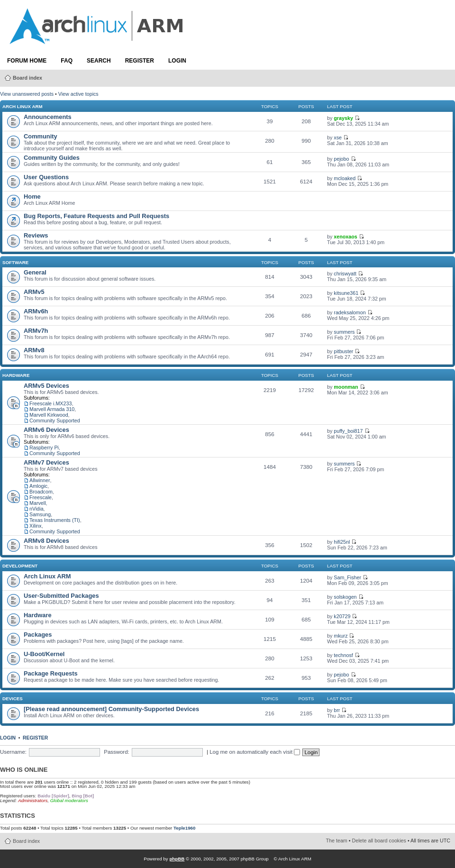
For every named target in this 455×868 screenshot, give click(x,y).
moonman (346, 387)
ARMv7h (36, 331)
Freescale (41, 497)
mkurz (341, 636)
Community (41, 136)
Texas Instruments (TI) (55, 520)
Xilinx (36, 526)
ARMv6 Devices (46, 430)
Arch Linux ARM (23, 106)
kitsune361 (346, 293)
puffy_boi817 (348, 431)
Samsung (40, 514)
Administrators (33, 800)
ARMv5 (34, 292)
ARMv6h (36, 311)
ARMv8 (34, 350)
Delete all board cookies (379, 841)
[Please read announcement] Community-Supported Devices (111, 709)
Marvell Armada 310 (52, 409)
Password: (116, 752)
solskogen (345, 597)
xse (338, 137)
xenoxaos (345, 237)
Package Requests (51, 673)
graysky (343, 118)
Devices (13, 699)
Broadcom (41, 492)
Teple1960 (184, 828)
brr (337, 710)
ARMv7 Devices (46, 462)
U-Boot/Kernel (44, 654)
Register (140, 61)
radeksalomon (350, 312)
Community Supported (55, 420)
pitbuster (343, 351)
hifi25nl (342, 542)
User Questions (46, 177)
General (35, 272)
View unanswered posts (27, 94)
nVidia (36, 509)
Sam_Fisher (347, 577)
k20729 (342, 616)
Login (177, 61)
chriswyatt (345, 274)
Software (15, 262)
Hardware (16, 375)
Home (32, 196)
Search (99, 61)
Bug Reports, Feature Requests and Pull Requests (96, 216)
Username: (13, 752)
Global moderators (69, 800)
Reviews (36, 235)
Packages (38, 635)
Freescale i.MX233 (50, 403)
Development (20, 566)
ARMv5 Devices (46, 386)
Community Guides (52, 158)
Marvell (38, 503)
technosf (343, 655)
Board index (27, 78)
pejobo (341, 159)
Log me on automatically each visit (255, 752)
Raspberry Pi (44, 448)
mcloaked (345, 178)
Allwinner (40, 480)
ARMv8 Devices (46, 541)
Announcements (48, 117)
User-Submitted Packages (61, 596)
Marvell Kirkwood (49, 415)
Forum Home (27, 61)
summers (344, 332)
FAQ (67, 61)
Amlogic (38, 486)
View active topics (78, 94)
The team (337, 841)
